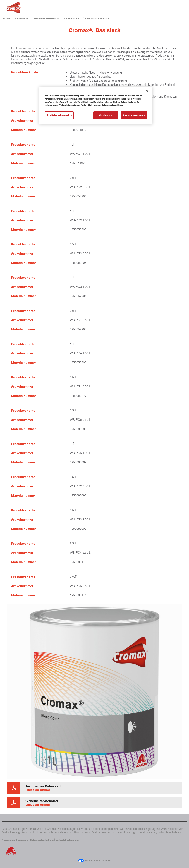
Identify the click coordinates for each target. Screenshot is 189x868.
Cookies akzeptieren (134, 115)
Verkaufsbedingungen (67, 840)
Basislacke (72, 19)
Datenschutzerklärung (42, 840)
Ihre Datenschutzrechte (59, 115)
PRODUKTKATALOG (47, 19)
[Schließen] (147, 91)
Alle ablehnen (106, 115)
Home (7, 19)
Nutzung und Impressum (15, 840)
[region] (96, 106)
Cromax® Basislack (97, 19)
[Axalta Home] (13, 10)
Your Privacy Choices (94, 861)
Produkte (22, 19)
